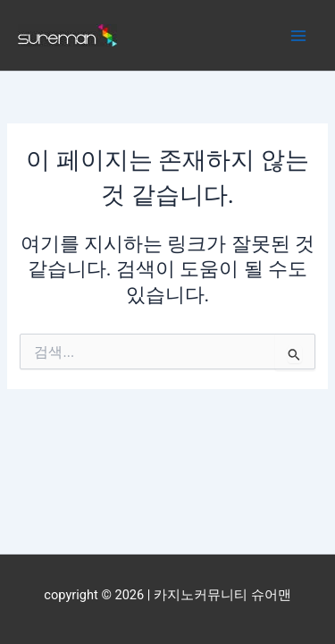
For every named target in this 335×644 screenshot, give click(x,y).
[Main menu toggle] (298, 36)
